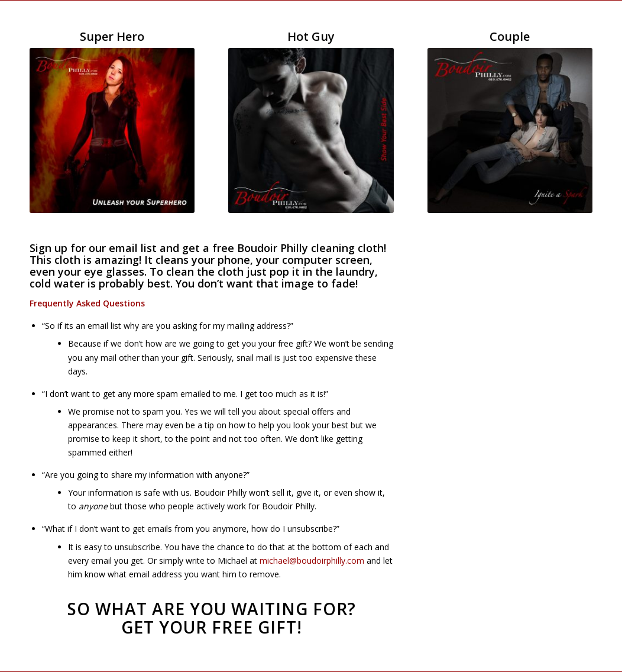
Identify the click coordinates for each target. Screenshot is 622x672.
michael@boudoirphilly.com (312, 560)
